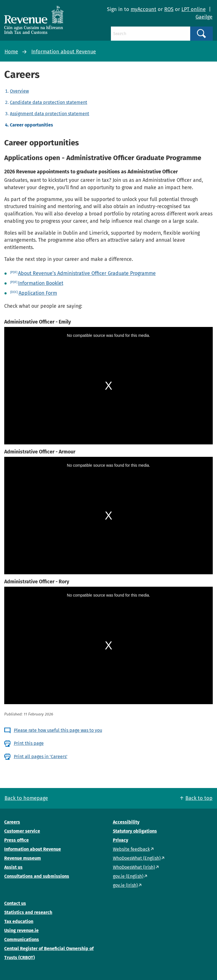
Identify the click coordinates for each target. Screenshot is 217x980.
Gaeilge (204, 17)
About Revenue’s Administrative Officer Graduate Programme (87, 273)
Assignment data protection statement (50, 114)
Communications (22, 939)
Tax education (19, 921)
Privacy (120, 840)
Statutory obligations (135, 831)
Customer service (22, 831)
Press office (17, 840)
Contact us (15, 903)
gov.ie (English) (128, 876)
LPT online (194, 9)
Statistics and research (28, 912)
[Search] (151, 34)
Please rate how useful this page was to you (58, 730)
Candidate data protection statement (49, 102)
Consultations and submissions (37, 876)
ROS (169, 9)
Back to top (199, 798)
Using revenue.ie (21, 930)
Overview (19, 91)
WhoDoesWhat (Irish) (134, 867)
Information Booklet (41, 283)
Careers (12, 822)
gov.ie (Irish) (125, 885)
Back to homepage (26, 798)
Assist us (13, 867)
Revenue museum (23, 858)
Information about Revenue (64, 52)
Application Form (38, 293)
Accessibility (126, 822)
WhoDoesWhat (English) (137, 858)
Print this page (29, 743)
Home (11, 52)
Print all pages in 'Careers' (41, 757)
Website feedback (131, 849)
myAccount (143, 9)
